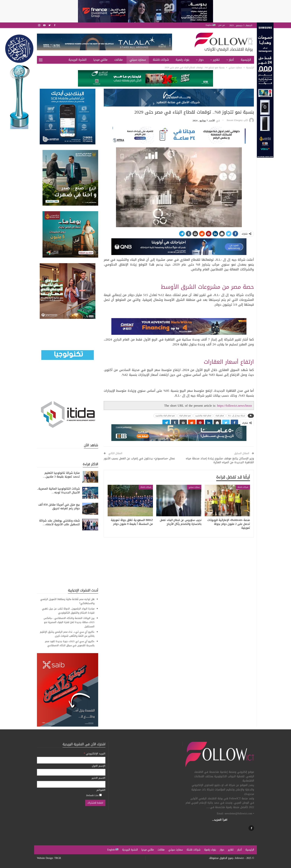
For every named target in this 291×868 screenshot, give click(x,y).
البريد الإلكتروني (95, 754)
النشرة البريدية (77, 60)
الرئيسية (246, 60)
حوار (201, 60)
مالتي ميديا (100, 60)
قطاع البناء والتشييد (203, 416)
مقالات (118, 60)
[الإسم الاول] (71, 772)
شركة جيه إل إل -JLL (237, 416)
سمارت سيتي (138, 60)
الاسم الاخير (98, 778)
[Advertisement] (68, 559)
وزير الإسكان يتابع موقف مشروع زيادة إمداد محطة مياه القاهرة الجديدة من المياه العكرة (220, 460)
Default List (94, 795)
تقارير (216, 60)
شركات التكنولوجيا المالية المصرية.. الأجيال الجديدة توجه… (59, 491)
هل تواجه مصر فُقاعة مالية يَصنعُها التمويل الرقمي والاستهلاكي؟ (67, 601)
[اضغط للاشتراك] (95, 803)
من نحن (221, 25)
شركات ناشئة (161, 60)
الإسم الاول (99, 766)
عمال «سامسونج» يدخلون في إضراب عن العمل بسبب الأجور (139, 458)
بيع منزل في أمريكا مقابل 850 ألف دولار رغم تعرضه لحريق (59, 506)
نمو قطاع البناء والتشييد (165, 416)
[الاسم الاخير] (71, 784)
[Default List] (100, 795)
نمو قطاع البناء (185, 416)
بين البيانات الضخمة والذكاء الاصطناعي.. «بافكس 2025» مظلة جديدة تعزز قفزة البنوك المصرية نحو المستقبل (69, 622)
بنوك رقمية (182, 60)
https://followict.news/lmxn (234, 406)
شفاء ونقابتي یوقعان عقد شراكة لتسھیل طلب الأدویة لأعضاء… (59, 522)
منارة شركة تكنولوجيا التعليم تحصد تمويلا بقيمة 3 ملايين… (61, 475)
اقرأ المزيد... (220, 820)
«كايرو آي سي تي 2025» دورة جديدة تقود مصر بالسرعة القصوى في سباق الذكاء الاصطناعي (70, 643)
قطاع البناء (220, 416)
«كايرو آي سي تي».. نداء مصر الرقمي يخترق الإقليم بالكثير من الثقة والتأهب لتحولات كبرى (67, 634)
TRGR (58, 858)
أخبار (231, 60)
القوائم (101, 790)
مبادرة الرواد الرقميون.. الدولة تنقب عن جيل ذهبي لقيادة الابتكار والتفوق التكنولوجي (68, 611)
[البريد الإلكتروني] (71, 760)
